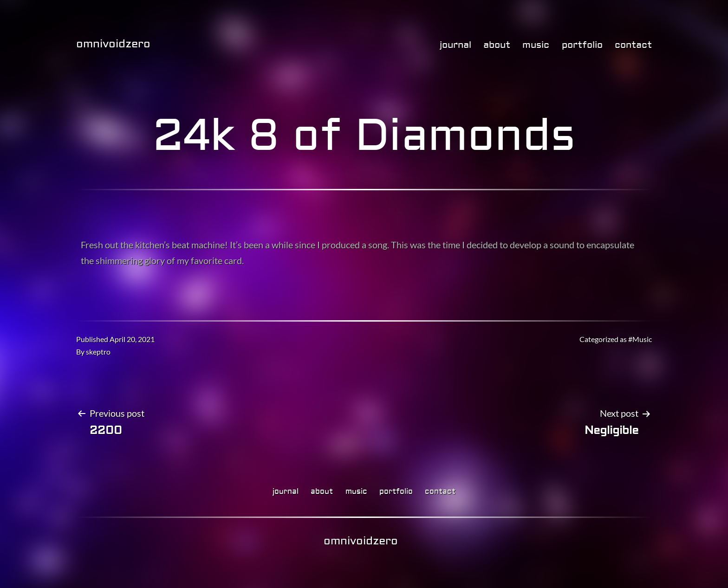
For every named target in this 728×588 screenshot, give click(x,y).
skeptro (98, 352)
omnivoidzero (113, 44)
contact (633, 45)
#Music (640, 339)
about (497, 45)
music (536, 45)
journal (455, 45)
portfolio (582, 45)
